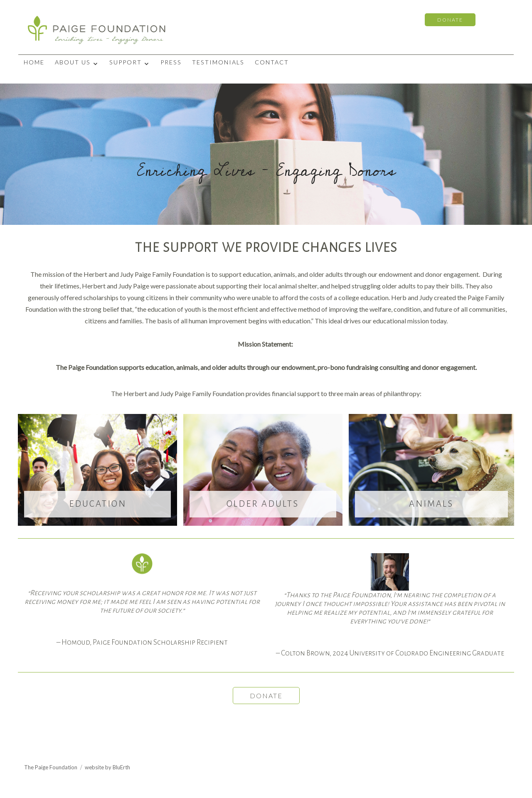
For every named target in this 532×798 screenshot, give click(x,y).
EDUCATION (98, 504)
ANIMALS (431, 504)
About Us (73, 62)
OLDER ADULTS (263, 504)
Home (34, 62)
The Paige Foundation (51, 767)
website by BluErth (107, 767)
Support (126, 62)
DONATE (450, 20)
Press (171, 62)
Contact (272, 62)
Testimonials (218, 62)
